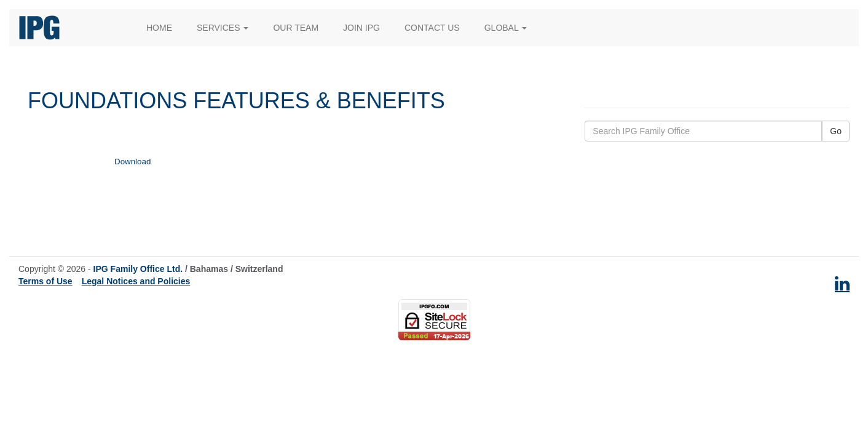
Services (223, 28)
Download (132, 162)
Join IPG (361, 28)
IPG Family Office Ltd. (138, 269)
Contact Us (432, 28)
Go (836, 131)
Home (159, 28)
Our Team (296, 28)
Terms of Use (45, 281)
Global (506, 28)
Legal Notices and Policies (136, 281)
